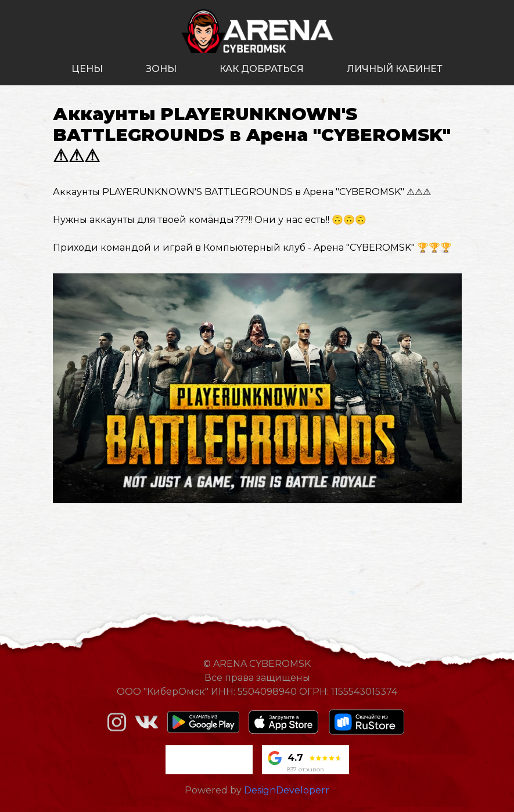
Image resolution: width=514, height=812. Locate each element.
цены (87, 69)
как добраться (262, 69)
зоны (161, 69)
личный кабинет (395, 69)
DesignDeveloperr (287, 790)
